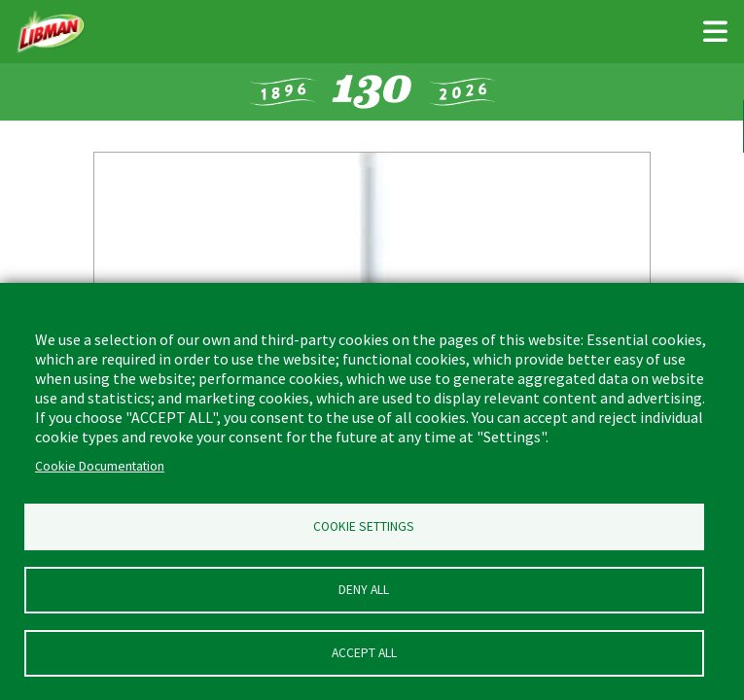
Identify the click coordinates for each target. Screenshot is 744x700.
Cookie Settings (364, 526)
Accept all (364, 653)
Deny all (364, 590)
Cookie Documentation (100, 466)
